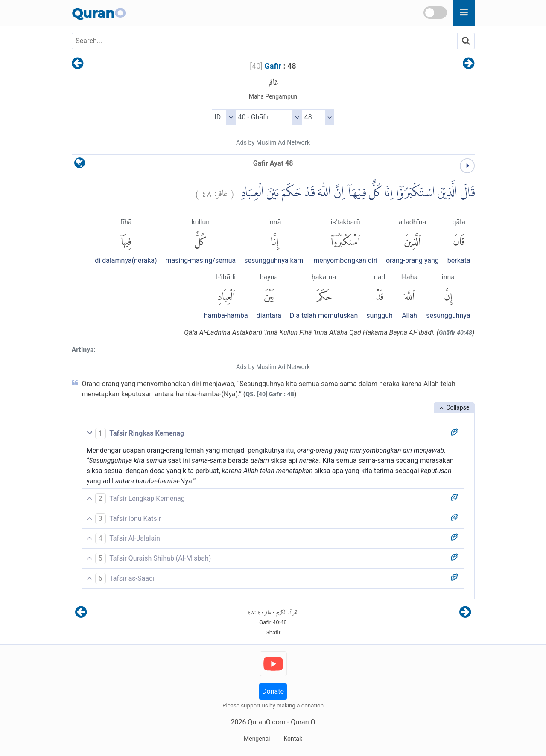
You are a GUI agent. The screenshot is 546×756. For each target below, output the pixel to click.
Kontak (293, 739)
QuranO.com (266, 722)
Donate (273, 691)
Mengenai (257, 739)
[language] (80, 165)
